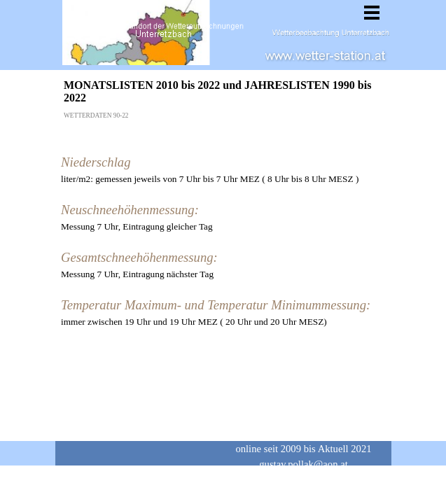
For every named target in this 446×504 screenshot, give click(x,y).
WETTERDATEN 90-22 (96, 115)
